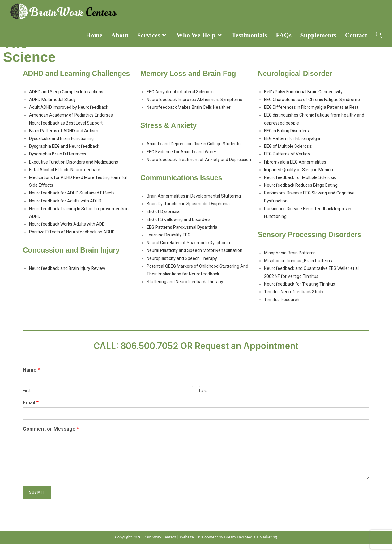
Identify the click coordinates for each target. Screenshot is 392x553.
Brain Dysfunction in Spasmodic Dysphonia (188, 213)
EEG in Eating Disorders (286, 140)
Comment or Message (51, 438)
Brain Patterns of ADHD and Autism (64, 140)
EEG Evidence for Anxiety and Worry (181, 161)
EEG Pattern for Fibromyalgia (292, 148)
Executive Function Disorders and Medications (74, 171)
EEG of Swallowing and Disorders (179, 229)
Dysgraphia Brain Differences (58, 164)
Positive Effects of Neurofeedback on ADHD (72, 241)
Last (203, 400)
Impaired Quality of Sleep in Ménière (299, 179)
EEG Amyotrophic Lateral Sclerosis (180, 101)
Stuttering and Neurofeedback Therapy (185, 291)
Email (31, 412)
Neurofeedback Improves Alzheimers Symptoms (194, 109)
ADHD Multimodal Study (52, 109)
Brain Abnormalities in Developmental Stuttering (194, 205)
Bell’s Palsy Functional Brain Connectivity (303, 101)
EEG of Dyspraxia (163, 221)
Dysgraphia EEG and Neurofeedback (64, 155)
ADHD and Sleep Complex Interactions (66, 101)
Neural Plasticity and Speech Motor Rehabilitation (194, 260)
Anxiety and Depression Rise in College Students (194, 153)
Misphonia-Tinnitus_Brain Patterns (298, 270)
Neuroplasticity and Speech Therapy (182, 268)
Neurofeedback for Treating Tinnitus (300, 293)
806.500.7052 (149, 355)
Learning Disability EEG (168, 244)
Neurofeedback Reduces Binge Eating (301, 194)
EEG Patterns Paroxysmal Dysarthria (182, 236)
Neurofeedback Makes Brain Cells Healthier (189, 117)
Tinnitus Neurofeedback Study (294, 301)
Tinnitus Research (282, 309)
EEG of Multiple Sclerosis (288, 155)
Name (31, 379)
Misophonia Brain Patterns (290, 262)
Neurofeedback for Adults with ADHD (65, 210)
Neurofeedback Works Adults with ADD (67, 233)
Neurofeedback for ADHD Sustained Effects (72, 202)
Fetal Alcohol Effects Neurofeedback (65, 179)
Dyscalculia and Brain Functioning (61, 148)
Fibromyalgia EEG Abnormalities (295, 171)
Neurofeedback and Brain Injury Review (67, 278)
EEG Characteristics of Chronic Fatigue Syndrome (312, 109)
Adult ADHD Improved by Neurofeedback (69, 117)
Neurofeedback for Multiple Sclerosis (300, 187)
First (27, 400)
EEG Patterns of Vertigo (287, 164)
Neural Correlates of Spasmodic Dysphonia (188, 252)
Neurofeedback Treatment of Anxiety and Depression (199, 169)
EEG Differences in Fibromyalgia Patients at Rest (311, 117)
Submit (37, 502)
